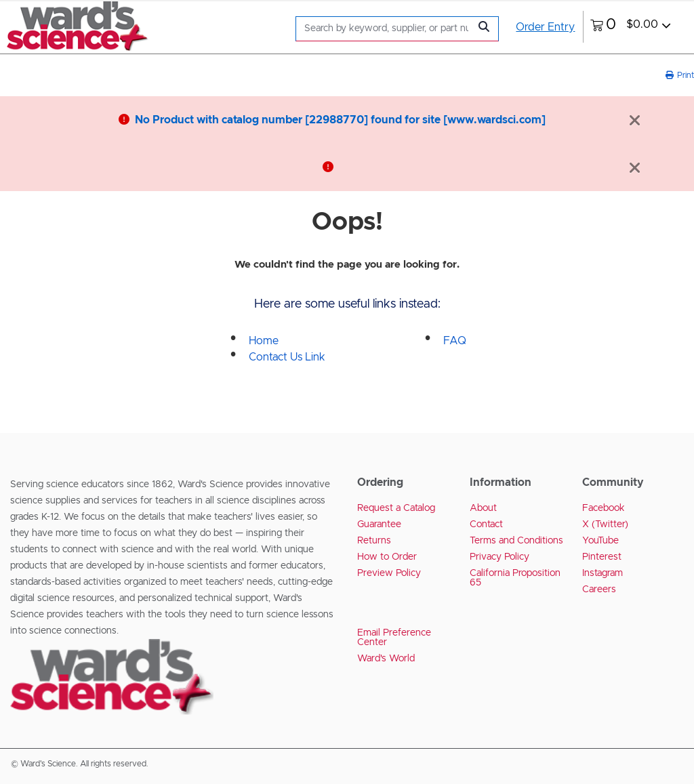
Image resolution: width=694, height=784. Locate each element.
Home (264, 341)
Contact (486, 524)
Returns (374, 541)
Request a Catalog (396, 508)
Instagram (603, 573)
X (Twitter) (605, 524)
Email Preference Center (394, 638)
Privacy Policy (499, 557)
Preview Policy (389, 573)
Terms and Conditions (516, 541)
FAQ (455, 341)
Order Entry (545, 27)
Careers (599, 590)
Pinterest (602, 557)
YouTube (600, 541)
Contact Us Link (287, 357)
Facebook (604, 508)
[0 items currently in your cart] (631, 27)
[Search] (386, 29)
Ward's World (386, 659)
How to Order (387, 557)
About (483, 508)
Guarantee (379, 524)
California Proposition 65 (515, 578)
